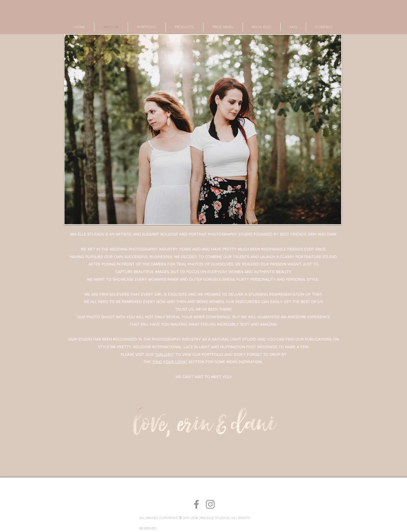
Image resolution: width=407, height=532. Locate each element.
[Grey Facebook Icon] (196, 504)
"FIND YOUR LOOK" (169, 362)
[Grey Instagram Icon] (210, 504)
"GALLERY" (165, 354)
